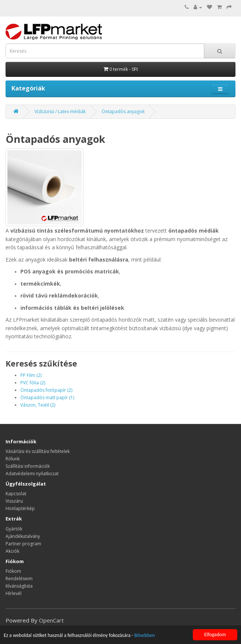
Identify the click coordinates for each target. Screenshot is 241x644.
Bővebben (144, 636)
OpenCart (51, 620)
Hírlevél (14, 593)
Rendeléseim (19, 579)
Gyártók (14, 529)
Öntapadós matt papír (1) (47, 397)
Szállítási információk (28, 466)
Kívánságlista (19, 586)
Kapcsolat (16, 494)
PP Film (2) (31, 375)
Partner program (23, 544)
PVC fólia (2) (33, 383)
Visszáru (14, 501)
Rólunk (13, 459)
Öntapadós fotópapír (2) (46, 390)
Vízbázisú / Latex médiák (60, 111)
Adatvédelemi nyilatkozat (32, 474)
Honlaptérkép (20, 508)
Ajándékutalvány (23, 536)
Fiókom (13, 571)
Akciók (12, 551)
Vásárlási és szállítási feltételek (38, 451)
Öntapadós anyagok (123, 111)
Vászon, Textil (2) (38, 405)
